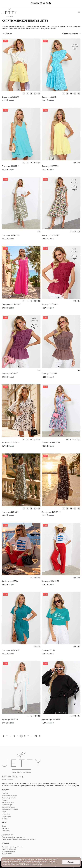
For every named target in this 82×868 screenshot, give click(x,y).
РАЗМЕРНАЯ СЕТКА (9, 851)
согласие (22, 863)
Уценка (4, 819)
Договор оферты (8, 835)
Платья (4, 800)
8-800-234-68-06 (38, 3)
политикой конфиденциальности (31, 865)
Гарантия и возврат (9, 849)
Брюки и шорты (7, 805)
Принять (71, 862)
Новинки (5, 793)
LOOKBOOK (6, 831)
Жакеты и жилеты (8, 807)
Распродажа (6, 816)
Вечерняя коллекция (9, 795)
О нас (4, 826)
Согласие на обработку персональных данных (19, 839)
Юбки (4, 812)
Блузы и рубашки (8, 802)
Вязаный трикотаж (9, 798)
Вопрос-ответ (7, 854)
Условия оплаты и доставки (12, 847)
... (11, 736)
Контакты (5, 828)
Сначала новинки (71, 34)
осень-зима (6, 814)
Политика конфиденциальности (13, 837)
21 (36, 736)
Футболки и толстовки (10, 809)
